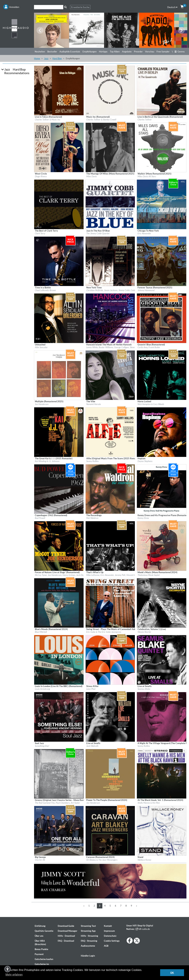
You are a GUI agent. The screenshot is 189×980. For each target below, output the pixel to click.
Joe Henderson (42, 404)
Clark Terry (40, 233)
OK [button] (172, 973)
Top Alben (115, 52)
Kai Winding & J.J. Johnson (47, 461)
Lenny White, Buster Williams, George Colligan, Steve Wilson (114, 347)
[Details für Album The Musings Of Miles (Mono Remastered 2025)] (110, 147)
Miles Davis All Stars (147, 176)
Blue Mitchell (41, 632)
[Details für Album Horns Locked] (162, 375)
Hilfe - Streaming (89, 936)
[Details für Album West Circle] (59, 147)
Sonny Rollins (92, 461)
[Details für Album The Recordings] (110, 489)
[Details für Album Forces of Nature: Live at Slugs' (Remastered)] (59, 546)
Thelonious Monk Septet (149, 575)
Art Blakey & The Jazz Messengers (102, 860)
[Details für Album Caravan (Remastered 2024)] (110, 831)
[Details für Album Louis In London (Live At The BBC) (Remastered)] (59, 660)
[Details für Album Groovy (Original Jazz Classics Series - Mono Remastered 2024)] (59, 773)
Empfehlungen (90, 52)
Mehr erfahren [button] (14, 975)
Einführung (40, 926)
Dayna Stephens (145, 461)
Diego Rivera (41, 176)
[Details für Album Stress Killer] (110, 660)
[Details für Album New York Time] (110, 261)
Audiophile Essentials (70, 52)
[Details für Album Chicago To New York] (162, 204)
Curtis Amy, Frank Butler (149, 347)
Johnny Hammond (146, 290)
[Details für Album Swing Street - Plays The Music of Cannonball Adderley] (110, 603)
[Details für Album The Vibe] (110, 375)
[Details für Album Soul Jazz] (59, 717)
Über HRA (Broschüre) (40, 942)
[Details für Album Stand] (162, 831)
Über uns (39, 936)
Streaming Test (88, 926)
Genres (180, 52)
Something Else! (42, 746)
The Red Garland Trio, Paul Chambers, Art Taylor (57, 803)
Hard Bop (57, 58)
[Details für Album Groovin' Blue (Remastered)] (162, 318)
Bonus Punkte (41, 949)
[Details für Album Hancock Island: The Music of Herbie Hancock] (110, 318)
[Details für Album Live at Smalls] (162, 660)
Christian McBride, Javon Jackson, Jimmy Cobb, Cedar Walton (115, 290)
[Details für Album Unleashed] (59, 318)
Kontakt (108, 926)
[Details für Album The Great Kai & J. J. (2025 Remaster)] (59, 432)
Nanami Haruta (94, 404)
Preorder (138, 52)
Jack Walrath (92, 746)
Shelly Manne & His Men (149, 803)
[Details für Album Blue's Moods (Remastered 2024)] (59, 603)
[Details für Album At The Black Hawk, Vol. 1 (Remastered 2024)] (162, 773)
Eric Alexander (144, 233)
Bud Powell (40, 518)
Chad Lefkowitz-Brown (45, 290)
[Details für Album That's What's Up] (110, 546)
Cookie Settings (112, 941)
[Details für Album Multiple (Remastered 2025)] (59, 375)
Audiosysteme (88, 946)
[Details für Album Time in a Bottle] (59, 261)
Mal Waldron (92, 518)
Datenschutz (110, 936)
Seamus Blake (144, 689)
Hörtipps (103, 52)
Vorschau (150, 52)
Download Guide (66, 926)
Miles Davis (92, 176)
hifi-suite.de (143, 929)
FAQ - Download (66, 941)
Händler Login (88, 956)
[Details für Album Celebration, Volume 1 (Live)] (162, 603)
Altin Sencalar (41, 347)
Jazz (46, 58)
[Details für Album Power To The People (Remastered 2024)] (110, 773)
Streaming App (88, 931)
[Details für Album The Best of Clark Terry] (59, 204)
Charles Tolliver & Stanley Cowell (101, 120)
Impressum (109, 931)
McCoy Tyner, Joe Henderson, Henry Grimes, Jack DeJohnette (63, 575)
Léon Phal (91, 689)
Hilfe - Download (66, 936)
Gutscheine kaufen (44, 959)
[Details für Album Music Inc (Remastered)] (110, 90)
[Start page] (16, 29)
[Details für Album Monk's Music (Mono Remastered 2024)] (162, 546)
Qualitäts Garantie (44, 931)
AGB (106, 946)
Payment (39, 954)
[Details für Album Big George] (59, 831)
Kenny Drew (143, 518)
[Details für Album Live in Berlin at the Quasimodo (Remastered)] (162, 90)
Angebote (127, 52)
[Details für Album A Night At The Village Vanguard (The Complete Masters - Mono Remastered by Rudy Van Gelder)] (162, 717)
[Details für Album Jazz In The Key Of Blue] (110, 204)
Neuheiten (40, 52)
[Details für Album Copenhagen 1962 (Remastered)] (59, 489)
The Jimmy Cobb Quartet (98, 233)
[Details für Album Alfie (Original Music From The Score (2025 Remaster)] (110, 432)
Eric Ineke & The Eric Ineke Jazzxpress (104, 632)
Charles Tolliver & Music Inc (48, 120)
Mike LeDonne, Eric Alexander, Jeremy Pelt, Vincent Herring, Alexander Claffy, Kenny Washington (131, 575)
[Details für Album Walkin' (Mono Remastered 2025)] (162, 147)
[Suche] (49, 7)
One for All (40, 860)
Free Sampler (163, 52)
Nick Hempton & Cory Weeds (151, 404)
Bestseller (52, 52)
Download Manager (67, 931)
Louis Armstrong (42, 689)
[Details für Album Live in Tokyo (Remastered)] (59, 90)
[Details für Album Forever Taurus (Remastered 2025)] (162, 261)
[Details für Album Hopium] (162, 432)
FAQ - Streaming (89, 941)
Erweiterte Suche (80, 7)
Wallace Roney (144, 860)
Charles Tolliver (145, 120)
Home (37, 58)
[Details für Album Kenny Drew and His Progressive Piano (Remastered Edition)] (162, 489)
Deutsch (172, 7)
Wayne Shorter (144, 632)
